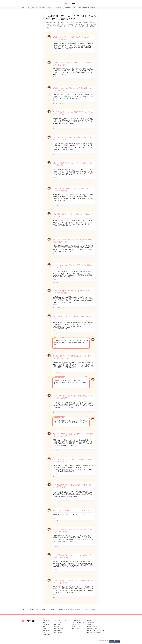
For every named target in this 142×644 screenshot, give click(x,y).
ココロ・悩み (58, 623)
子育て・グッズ (47, 623)
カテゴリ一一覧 (76, 627)
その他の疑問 (58, 631)
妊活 (44, 633)
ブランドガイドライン (78, 623)
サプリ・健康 (46, 635)
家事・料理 (46, 631)
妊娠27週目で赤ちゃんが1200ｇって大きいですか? (71, 510)
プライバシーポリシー (92, 627)
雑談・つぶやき (58, 633)
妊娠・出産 (46, 621)
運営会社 (89, 621)
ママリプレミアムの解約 (93, 633)
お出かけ (56, 627)
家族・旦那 (57, 625)
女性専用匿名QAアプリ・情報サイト (71, 5)
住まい (45, 627)
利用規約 (89, 625)
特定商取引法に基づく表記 (94, 629)
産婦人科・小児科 (59, 629)
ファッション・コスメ (60, 621)
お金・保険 (46, 625)
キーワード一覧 (76, 625)
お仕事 (45, 629)
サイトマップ (75, 629)
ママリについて (76, 621)
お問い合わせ (90, 623)
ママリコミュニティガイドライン (95, 631)
